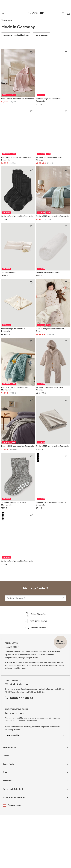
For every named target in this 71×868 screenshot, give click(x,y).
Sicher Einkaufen (36, 614)
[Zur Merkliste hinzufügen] (31, 53)
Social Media (8, 764)
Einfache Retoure (35, 628)
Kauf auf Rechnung (35, 621)
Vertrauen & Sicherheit (13, 789)
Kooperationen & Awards (14, 797)
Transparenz (7, 20)
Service (6, 756)
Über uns (7, 772)
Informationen (9, 747)
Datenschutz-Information (26, 662)
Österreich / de (12, 806)
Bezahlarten (8, 781)
